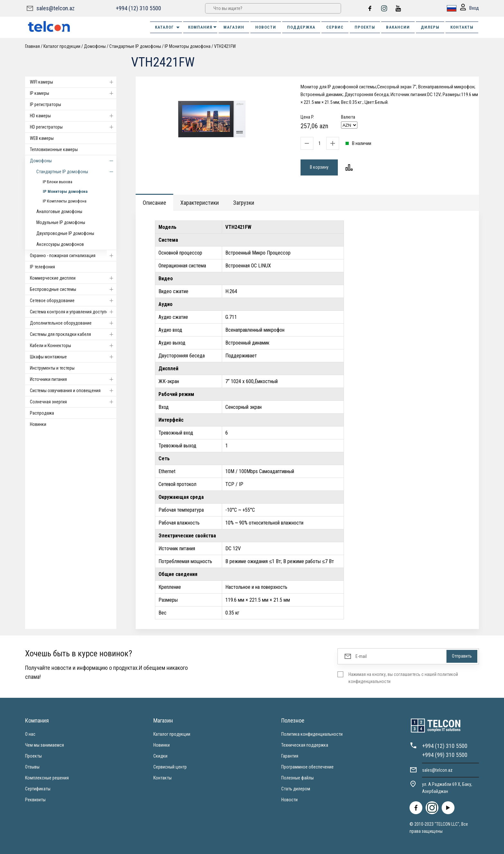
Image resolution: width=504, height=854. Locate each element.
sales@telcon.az (55, 8)
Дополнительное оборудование (73, 323)
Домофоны (95, 46)
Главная (32, 46)
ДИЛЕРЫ (430, 27)
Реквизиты (35, 800)
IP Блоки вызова (58, 182)
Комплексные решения (47, 778)
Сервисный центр (170, 767)
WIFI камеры (73, 82)
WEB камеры (42, 138)
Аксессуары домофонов (60, 244)
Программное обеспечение (307, 767)
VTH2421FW (225, 46)
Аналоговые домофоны (59, 211)
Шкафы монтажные (73, 357)
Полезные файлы (297, 778)
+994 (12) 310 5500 (138, 8)
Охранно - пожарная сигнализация (73, 256)
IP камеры (73, 93)
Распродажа (42, 413)
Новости (289, 800)
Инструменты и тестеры (52, 368)
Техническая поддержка (305, 745)
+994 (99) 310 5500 (445, 755)
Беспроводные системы (73, 289)
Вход (469, 9)
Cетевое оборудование (73, 301)
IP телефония (42, 267)
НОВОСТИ (266, 27)
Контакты (162, 778)
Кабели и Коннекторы (73, 346)
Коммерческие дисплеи (73, 278)
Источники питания (73, 379)
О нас (30, 734)
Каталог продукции (62, 46)
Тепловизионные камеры (54, 149)
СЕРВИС (335, 27)
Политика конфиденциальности (312, 734)
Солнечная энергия (73, 402)
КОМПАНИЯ (203, 27)
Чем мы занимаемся (45, 745)
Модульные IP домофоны (61, 222)
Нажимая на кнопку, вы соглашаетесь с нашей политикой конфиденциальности (403, 678)
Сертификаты (38, 789)
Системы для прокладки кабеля (73, 334)
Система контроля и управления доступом (73, 312)
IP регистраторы (45, 104)
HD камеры (73, 116)
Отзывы (32, 767)
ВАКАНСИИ (398, 27)
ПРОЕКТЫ (365, 27)
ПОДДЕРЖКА (301, 27)
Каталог (168, 27)
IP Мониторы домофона (188, 46)
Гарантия (290, 756)
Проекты (33, 756)
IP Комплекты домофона (65, 201)
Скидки (160, 756)
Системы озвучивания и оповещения (73, 391)
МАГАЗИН (234, 27)
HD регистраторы (73, 127)
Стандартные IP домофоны (135, 46)
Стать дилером (296, 789)
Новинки (38, 424)
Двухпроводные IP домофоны (65, 233)
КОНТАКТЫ (462, 27)
